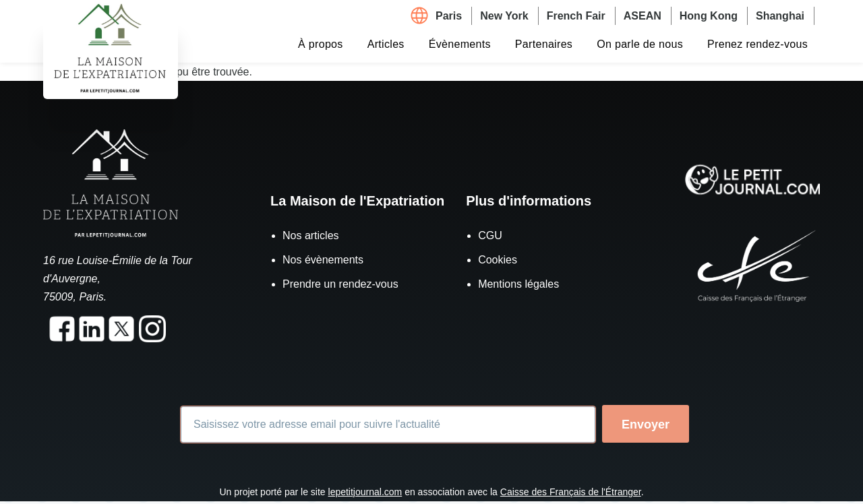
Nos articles (311, 235)
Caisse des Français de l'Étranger (571, 492)
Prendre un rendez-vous (340, 284)
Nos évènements (323, 260)
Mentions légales (518, 284)
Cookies (498, 260)
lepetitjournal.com (365, 492)
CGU (490, 235)
